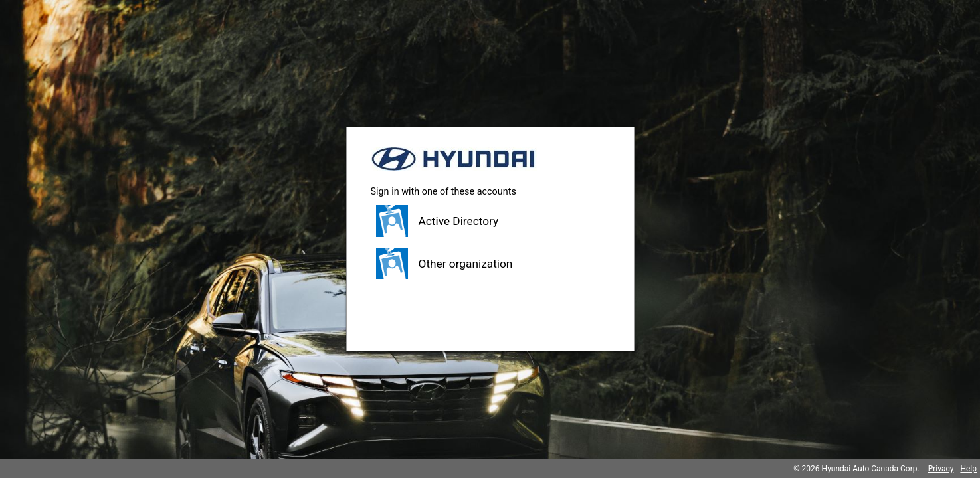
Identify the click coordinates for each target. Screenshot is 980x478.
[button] (490, 221)
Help (968, 469)
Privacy (941, 469)
